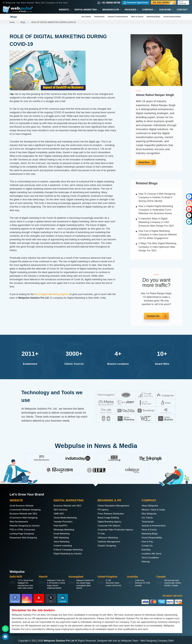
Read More (144, 162)
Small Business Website (22, 506)
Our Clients (86, 17)
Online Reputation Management (115, 506)
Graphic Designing (107, 546)
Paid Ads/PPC (61, 526)
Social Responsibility (172, 17)
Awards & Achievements (118, 17)
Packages (132, 10)
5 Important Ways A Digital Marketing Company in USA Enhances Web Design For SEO (156, 222)
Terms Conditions (151, 558)
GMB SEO (59, 514)
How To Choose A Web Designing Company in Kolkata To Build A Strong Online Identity (157, 197)
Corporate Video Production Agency (117, 530)
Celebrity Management (110, 542)
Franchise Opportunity (136, 3)
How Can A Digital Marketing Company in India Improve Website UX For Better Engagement (158, 235)
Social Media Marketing (66, 518)
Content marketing (63, 546)
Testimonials (99, 17)
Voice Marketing (62, 542)
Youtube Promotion (64, 522)
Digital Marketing (87, 10)
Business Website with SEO (24, 514)
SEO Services (61, 510)
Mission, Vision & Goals (154, 510)
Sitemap (146, 562)
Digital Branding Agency (110, 522)
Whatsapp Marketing (65, 530)
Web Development (19, 522)
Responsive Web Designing (24, 538)
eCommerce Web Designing (25, 518)
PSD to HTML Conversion (23, 530)
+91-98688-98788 (109, 3)
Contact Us (153, 316)
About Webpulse (150, 506)
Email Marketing (62, 534)
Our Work (166, 10)
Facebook (15, 599)
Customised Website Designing (26, 510)
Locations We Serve (152, 554)
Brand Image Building (109, 518)
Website (65, 10)
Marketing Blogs (153, 17)
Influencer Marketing (108, 538)
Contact (182, 10)
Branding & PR (112, 10)
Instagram (27, 599)
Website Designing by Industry (26, 526)
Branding (146, 550)
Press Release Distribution (112, 514)
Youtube (39, 599)
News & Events (137, 17)
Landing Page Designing (23, 534)
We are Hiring (164, 3)
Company (149, 10)
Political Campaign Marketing (69, 550)
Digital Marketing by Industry (69, 554)
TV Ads (101, 534)
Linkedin (63, 599)
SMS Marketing (62, 538)
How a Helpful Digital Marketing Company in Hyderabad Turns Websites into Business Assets (156, 210)
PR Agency (104, 510)
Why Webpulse (150, 514)
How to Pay (148, 542)
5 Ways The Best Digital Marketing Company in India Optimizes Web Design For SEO (157, 247)
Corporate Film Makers (110, 526)
